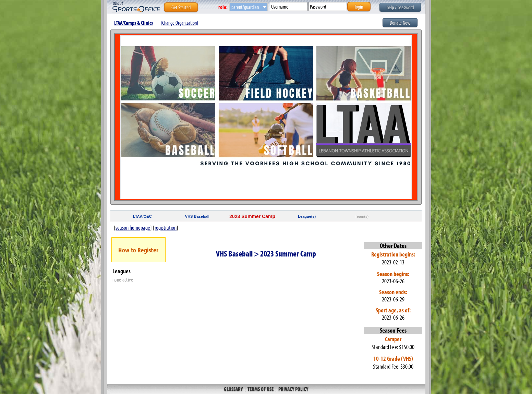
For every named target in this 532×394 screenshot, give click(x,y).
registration (166, 228)
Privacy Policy (293, 389)
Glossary (234, 389)
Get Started (181, 7)
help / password (400, 7)
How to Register (138, 250)
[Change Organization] (179, 23)
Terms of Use (261, 389)
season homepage (133, 228)
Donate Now (400, 23)
